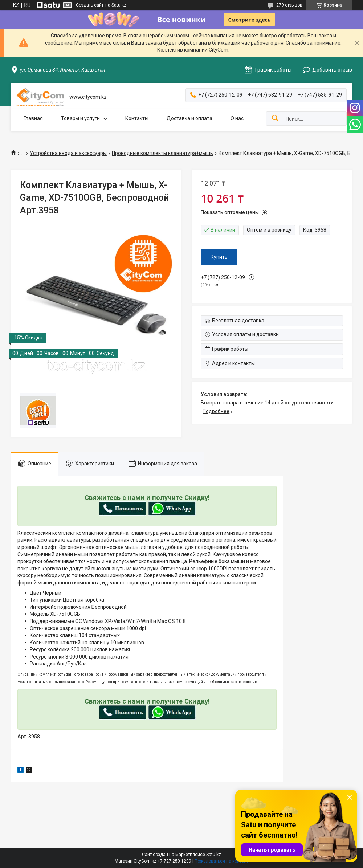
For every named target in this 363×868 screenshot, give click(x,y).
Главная (33, 118)
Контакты (137, 118)
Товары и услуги (80, 118)
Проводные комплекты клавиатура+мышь (162, 153)
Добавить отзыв (332, 70)
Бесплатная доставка (238, 321)
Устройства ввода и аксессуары (68, 153)
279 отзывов (289, 5)
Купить (219, 257)
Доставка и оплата (189, 118)
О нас (237, 118)
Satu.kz (214, 855)
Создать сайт (90, 5)
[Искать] (275, 119)
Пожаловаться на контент (221, 861)
